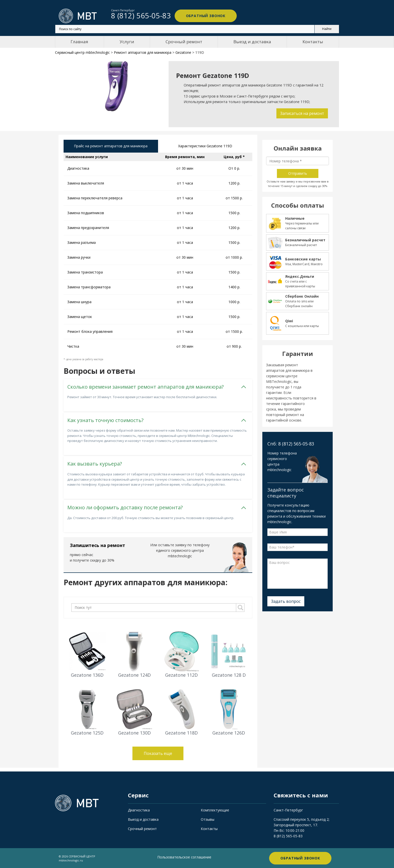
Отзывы (208, 819)
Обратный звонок (205, 16)
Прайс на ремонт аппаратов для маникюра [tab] (111, 146)
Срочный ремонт (184, 42)
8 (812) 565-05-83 (288, 836)
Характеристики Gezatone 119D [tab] (205, 146)
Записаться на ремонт (302, 113)
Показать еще (158, 753)
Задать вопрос (286, 601)
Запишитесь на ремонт (97, 545)
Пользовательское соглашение (184, 857)
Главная (79, 42)
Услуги (127, 42)
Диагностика (139, 810)
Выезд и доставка (252, 42)
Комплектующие (215, 810)
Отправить (298, 173)
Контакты (313, 42)
